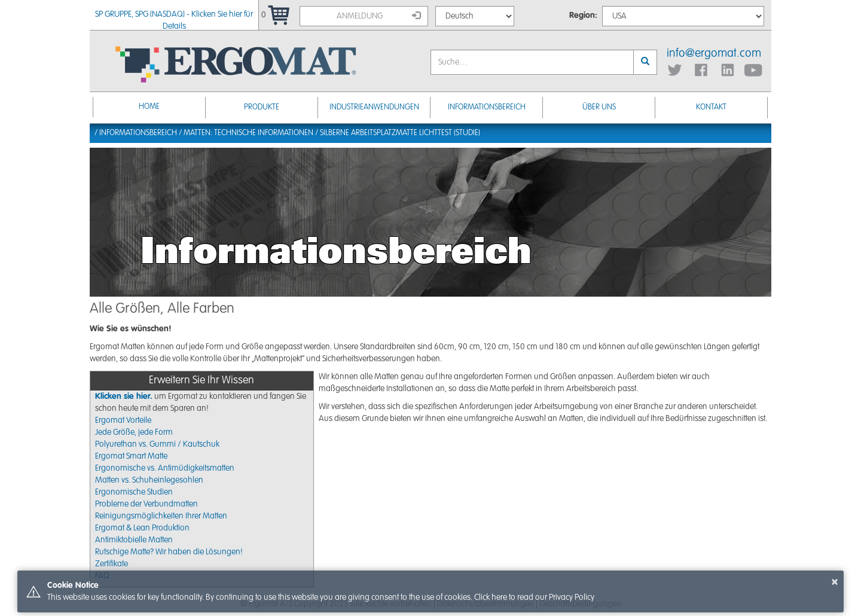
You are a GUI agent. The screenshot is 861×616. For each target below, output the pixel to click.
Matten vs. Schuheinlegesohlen (149, 480)
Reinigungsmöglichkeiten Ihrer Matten (161, 516)
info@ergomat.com (714, 54)
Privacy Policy (572, 597)
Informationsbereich (487, 107)
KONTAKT (711, 107)
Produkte (262, 107)
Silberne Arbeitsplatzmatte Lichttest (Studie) (400, 133)
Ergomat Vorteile (123, 420)
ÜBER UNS (599, 107)
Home (149, 107)
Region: (583, 16)
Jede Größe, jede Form (134, 432)
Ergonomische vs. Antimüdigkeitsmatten (165, 468)
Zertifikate (112, 564)
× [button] (835, 582)
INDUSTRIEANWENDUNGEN (374, 107)
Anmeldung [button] (378, 16)
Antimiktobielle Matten (134, 540)
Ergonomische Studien (134, 492)
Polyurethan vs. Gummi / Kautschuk (157, 444)
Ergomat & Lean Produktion (142, 528)
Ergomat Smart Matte (131, 456)
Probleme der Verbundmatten (146, 504)
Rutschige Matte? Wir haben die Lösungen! (169, 552)
